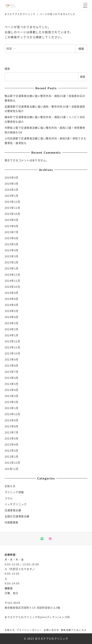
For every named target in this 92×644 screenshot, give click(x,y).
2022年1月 (12, 457)
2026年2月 (12, 190)
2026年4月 (12, 177)
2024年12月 (13, 275)
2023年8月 (12, 365)
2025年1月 (12, 268)
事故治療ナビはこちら (74, 630)
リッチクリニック (16, 504)
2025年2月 (12, 262)
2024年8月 (12, 299)
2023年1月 (12, 408)
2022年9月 (12, 420)
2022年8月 (12, 426)
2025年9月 (12, 220)
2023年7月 (12, 372)
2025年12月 (13, 202)
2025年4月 (12, 250)
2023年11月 (13, 347)
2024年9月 (12, 293)
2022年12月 (13, 414)
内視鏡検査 (12, 522)
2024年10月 (13, 287)
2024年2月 (12, 329)
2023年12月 (13, 341)
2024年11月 (13, 281)
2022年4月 (12, 444)
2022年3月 (12, 450)
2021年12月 (13, 463)
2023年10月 (13, 353)
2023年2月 (12, 402)
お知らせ (10, 486)
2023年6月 (12, 378)
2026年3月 (12, 184)
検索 (81, 49)
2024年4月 (12, 317)
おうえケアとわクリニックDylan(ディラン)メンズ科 (37, 617)
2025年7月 (12, 232)
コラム (9, 498)
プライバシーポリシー (29, 630)
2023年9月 (12, 359)
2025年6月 (12, 238)
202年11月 (12, 469)
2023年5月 (12, 384)
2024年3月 (12, 323)
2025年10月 (13, 214)
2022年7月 (12, 432)
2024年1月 (12, 335)
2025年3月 (12, 256)
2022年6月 (12, 438)
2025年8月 (12, 226)
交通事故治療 (13, 510)
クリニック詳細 (14, 492)
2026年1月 (12, 196)
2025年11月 (13, 208)
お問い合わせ (52, 630)
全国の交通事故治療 (17, 516)
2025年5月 (12, 244)
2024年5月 (12, 311)
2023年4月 (12, 390)
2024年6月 (12, 305)
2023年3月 (12, 396)
